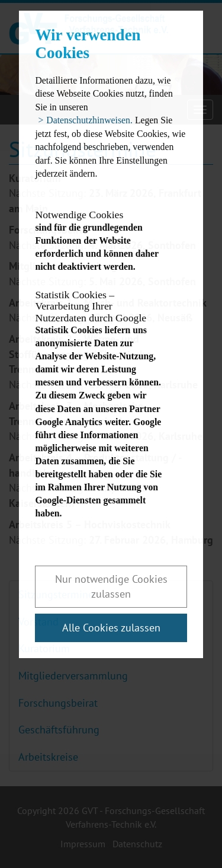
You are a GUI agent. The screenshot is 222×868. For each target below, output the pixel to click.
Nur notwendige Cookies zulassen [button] (111, 587)
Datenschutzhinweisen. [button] (89, 120)
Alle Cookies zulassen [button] (111, 628)
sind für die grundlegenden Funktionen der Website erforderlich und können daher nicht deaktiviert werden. (100, 240)
